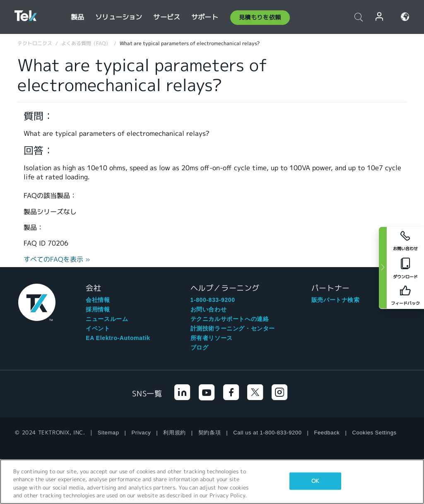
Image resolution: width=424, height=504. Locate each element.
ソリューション (119, 17)
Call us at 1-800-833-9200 (267, 433)
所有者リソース (212, 338)
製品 (77, 17)
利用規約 (174, 433)
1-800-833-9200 (213, 300)
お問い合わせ (209, 309)
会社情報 (98, 300)
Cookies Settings (374, 433)
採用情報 (98, 309)
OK (315, 481)
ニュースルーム (107, 319)
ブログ (200, 347)
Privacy (141, 433)
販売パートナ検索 (336, 300)
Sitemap (108, 433)
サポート (205, 17)
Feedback (327, 433)
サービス (167, 17)
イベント (98, 328)
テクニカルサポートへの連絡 (230, 319)
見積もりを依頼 (260, 17)
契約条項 (210, 433)
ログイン (380, 17)
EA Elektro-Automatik (118, 338)
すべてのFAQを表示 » (57, 259)
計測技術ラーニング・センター (233, 328)
